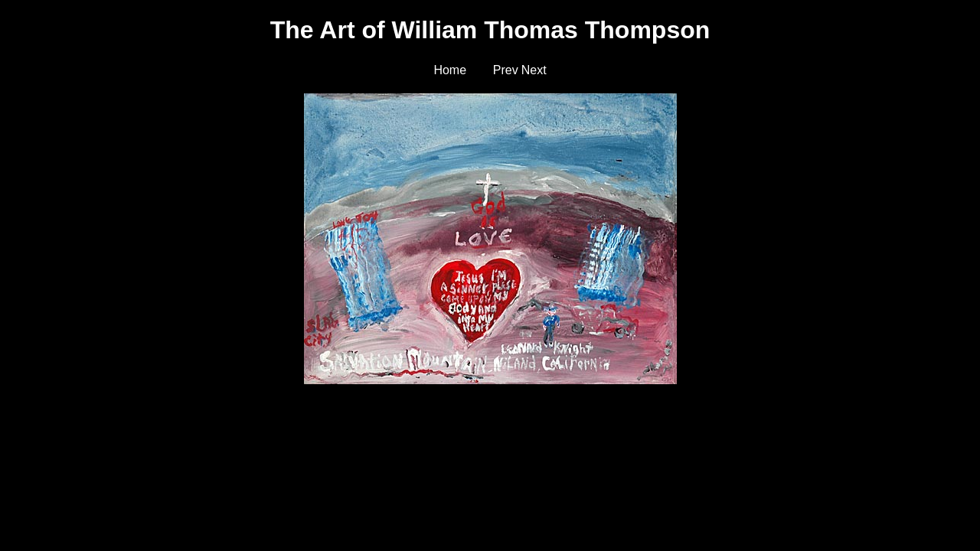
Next (534, 70)
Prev (506, 70)
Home (450, 70)
